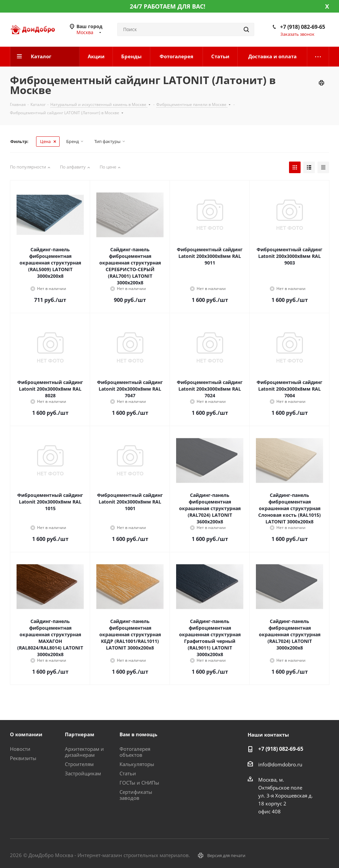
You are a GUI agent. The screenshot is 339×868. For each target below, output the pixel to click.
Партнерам (80, 734)
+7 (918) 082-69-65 (303, 27)
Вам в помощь (138, 734)
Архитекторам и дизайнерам (84, 752)
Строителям (79, 764)
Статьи (128, 773)
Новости (20, 749)
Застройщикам (83, 773)
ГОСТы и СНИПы (139, 783)
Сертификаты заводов (136, 795)
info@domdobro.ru (280, 764)
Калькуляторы (137, 764)
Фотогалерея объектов (135, 752)
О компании (26, 734)
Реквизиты (23, 758)
